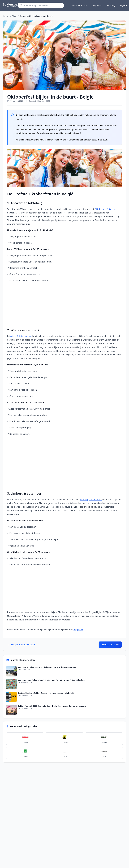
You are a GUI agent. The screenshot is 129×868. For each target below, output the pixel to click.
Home (6, 16)
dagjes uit (78, 630)
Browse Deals (110, 645)
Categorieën (97, 5)
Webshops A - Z (79, 5)
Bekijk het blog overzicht (21, 645)
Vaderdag (111, 5)
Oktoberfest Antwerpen (106, 209)
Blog (14, 16)
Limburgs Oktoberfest (91, 499)
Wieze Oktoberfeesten (21, 336)
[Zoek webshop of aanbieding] (43, 5)
